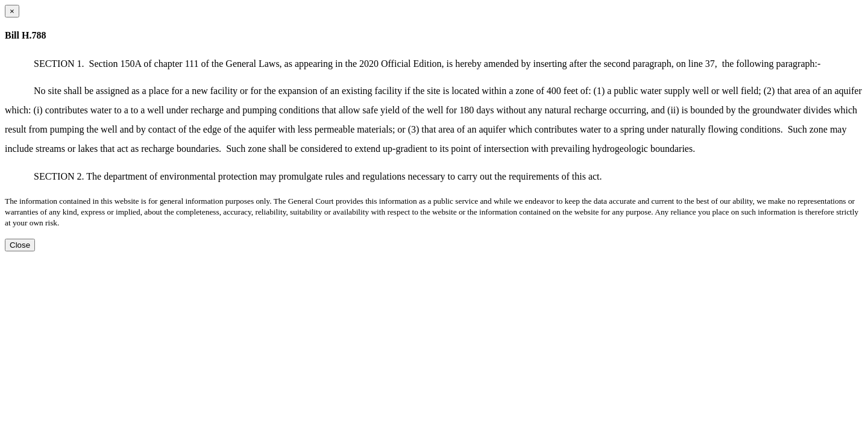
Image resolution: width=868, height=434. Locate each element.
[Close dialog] (12, 11)
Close (20, 245)
